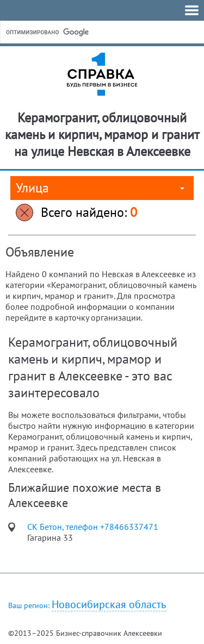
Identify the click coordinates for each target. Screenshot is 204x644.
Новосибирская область (109, 605)
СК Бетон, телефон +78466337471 (93, 527)
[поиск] (86, 32)
